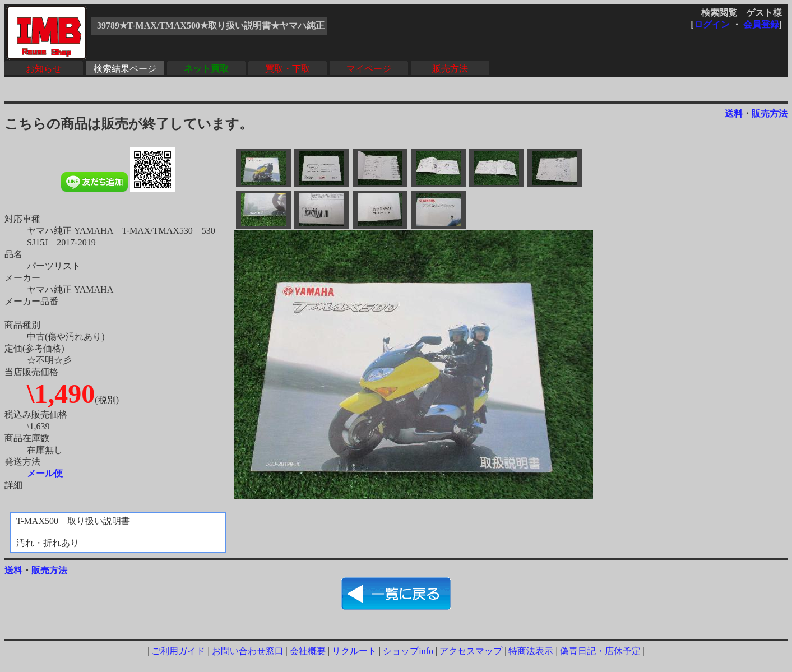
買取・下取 (288, 69)
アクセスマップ (471, 651)
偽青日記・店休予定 (600, 651)
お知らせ (44, 69)
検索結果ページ (125, 69)
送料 (734, 113)
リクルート (354, 651)
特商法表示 (531, 651)
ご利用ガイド (178, 651)
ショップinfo (408, 651)
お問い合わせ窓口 (248, 651)
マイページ (369, 69)
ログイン (712, 24)
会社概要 (308, 651)
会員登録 (761, 24)
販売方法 (450, 69)
